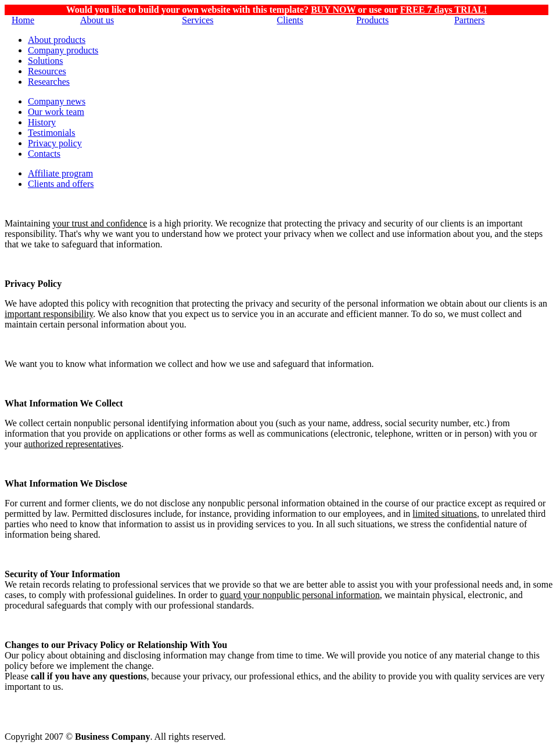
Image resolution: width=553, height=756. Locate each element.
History (42, 122)
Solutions (45, 61)
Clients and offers (61, 184)
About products (57, 40)
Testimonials (52, 133)
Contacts (44, 154)
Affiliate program (60, 173)
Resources (47, 71)
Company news (57, 101)
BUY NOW (333, 10)
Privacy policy (55, 143)
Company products (63, 50)
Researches (49, 82)
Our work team (56, 112)
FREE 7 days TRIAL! (444, 10)
